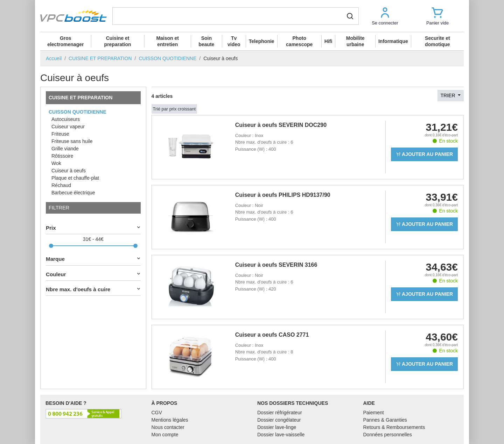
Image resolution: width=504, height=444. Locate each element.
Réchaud (61, 185)
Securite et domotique (437, 41)
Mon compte (165, 435)
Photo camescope (299, 41)
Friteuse (60, 134)
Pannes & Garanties (385, 420)
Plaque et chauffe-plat (75, 178)
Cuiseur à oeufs (69, 171)
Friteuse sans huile (72, 141)
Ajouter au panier (425, 154)
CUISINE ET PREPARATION (80, 98)
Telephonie (262, 41)
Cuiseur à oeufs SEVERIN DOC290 (281, 125)
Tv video (234, 41)
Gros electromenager (65, 41)
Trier (449, 95)
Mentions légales (170, 420)
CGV (157, 413)
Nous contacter (168, 427)
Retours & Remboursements (394, 427)
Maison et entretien (167, 41)
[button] (385, 16)
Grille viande (65, 149)
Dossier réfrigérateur (280, 413)
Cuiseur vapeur (68, 127)
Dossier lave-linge (277, 427)
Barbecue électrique (73, 193)
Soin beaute (206, 41)
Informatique (393, 41)
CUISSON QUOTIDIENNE (78, 112)
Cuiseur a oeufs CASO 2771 (272, 335)
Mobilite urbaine (355, 41)
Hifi (328, 41)
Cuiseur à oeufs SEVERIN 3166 (276, 265)
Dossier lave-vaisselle (281, 435)
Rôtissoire (62, 156)
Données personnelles (388, 435)
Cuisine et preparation (118, 41)
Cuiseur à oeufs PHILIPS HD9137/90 (283, 195)
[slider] (51, 246)
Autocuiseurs (66, 119)
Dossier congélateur (279, 420)
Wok (56, 163)
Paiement (374, 413)
